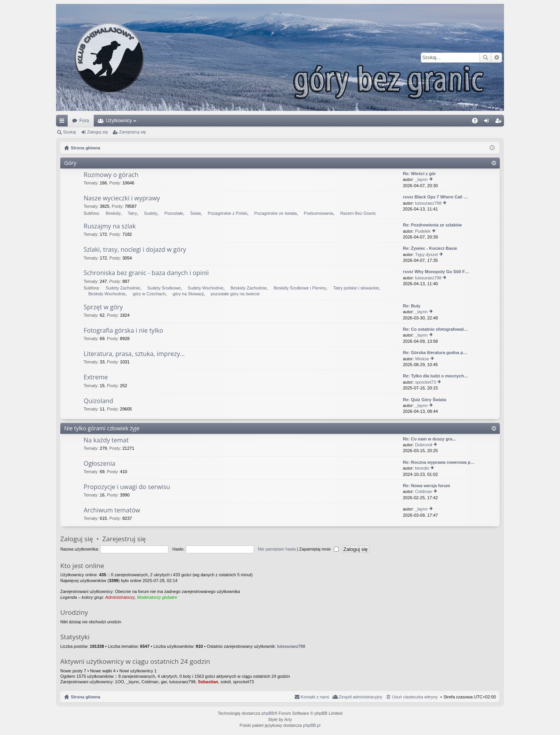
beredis (422, 468)
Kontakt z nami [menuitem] (315, 697)
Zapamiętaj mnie (319, 549)
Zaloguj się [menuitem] (488, 122)
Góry (70, 163)
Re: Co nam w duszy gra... (429, 439)
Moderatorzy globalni (157, 597)
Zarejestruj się (132, 132)
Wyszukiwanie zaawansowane (496, 58)
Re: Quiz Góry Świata (424, 400)
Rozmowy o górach (111, 175)
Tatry (132, 213)
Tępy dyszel (426, 254)
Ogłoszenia (100, 464)
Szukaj (485, 58)
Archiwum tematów (112, 510)
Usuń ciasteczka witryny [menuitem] (415, 697)
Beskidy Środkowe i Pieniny (300, 288)
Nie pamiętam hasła (277, 549)
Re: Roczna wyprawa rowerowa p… (439, 462)
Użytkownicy (119, 121)
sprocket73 (425, 382)
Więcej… (63, 122)
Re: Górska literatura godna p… (435, 353)
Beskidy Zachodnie (249, 288)
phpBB (268, 713)
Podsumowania (318, 213)
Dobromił (423, 445)
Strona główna (86, 697)
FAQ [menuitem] (477, 122)
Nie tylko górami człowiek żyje (102, 428)
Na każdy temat (106, 440)
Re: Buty (412, 306)
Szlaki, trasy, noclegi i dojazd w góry (135, 250)
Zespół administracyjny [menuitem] (360, 697)
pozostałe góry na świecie (235, 294)
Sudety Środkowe (164, 288)
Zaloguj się (97, 132)
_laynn (421, 179)
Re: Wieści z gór (419, 174)
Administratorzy (120, 597)
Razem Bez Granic (358, 213)
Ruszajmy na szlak (110, 226)
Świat (195, 213)
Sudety (150, 213)
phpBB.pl (312, 725)
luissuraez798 (428, 203)
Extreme (96, 377)
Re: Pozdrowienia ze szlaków (432, 225)
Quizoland (98, 401)
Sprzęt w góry (103, 307)
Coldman (423, 491)
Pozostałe (174, 213)
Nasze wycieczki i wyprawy (122, 198)
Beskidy (113, 213)
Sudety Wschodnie (206, 288)
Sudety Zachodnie (123, 288)
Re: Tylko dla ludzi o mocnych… (436, 376)
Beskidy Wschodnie (107, 294)
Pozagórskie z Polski (227, 213)
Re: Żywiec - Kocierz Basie (430, 248)
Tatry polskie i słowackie (356, 288)
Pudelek (423, 231)
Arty (288, 719)
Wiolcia (422, 359)
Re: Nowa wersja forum (427, 486)
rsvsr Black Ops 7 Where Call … (435, 197)
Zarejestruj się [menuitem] (500, 122)
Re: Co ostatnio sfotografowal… (435, 329)
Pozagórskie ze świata (276, 213)
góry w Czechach (149, 294)
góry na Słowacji (188, 294)
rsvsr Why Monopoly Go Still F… (436, 272)
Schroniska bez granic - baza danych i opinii (146, 273)
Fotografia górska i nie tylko (123, 331)
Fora (84, 121)
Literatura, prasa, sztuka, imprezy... (134, 354)
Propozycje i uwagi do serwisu (127, 487)
